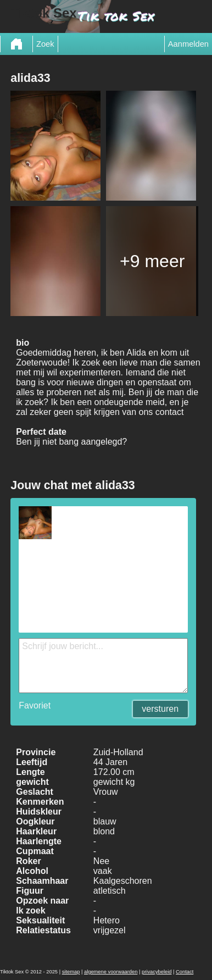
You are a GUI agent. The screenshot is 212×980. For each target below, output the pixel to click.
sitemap (71, 972)
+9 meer (152, 261)
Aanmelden (188, 44)
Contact (185, 972)
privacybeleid (157, 972)
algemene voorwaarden (111, 972)
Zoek (45, 44)
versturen (160, 709)
